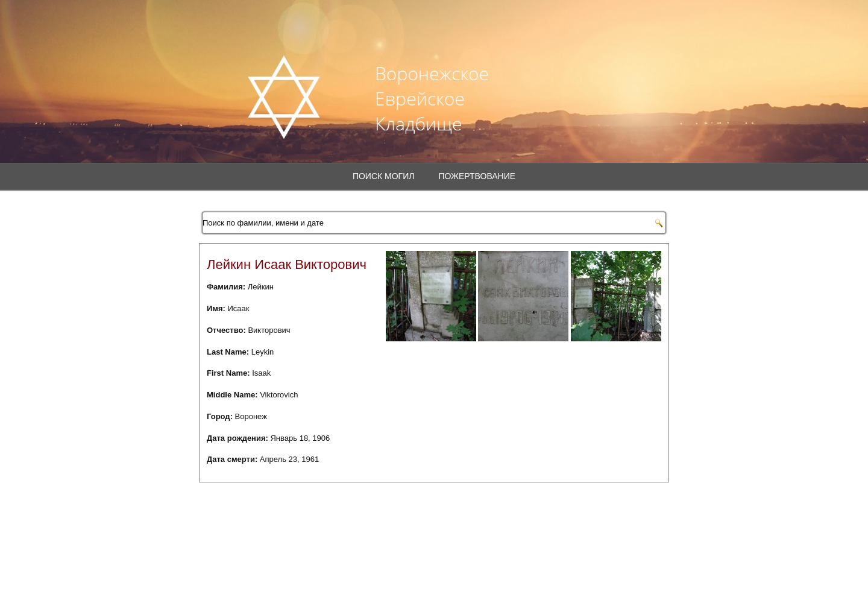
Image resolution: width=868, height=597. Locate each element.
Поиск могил (384, 176)
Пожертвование (477, 176)
